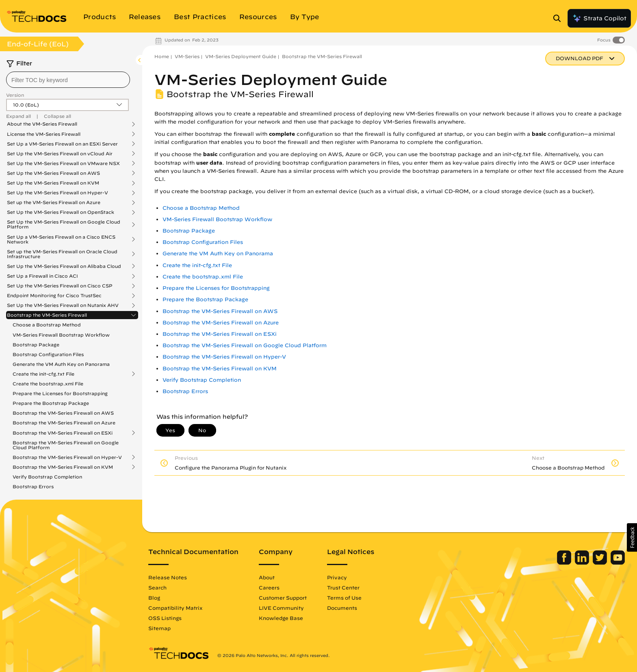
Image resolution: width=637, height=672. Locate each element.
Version (15, 95)
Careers (269, 587)
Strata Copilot (599, 18)
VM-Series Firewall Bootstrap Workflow (61, 335)
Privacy (337, 577)
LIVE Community (281, 608)
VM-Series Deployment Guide (241, 56)
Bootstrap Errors (33, 486)
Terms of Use (344, 598)
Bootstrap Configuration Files (48, 354)
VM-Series (187, 56)
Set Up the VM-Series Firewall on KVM (53, 183)
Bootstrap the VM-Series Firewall (47, 315)
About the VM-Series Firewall (42, 124)
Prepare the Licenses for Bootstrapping (60, 393)
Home (162, 56)
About (267, 577)
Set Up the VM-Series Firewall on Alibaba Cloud (64, 266)
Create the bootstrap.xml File (48, 384)
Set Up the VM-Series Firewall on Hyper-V (57, 193)
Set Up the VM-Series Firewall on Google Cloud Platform (64, 224)
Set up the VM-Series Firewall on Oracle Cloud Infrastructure (62, 254)
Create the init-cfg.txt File (43, 374)
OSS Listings (165, 618)
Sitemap (159, 628)
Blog (154, 598)
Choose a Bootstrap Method (47, 325)
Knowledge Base (281, 618)
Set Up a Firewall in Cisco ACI (42, 276)
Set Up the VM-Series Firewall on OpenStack (61, 212)
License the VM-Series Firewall (44, 134)
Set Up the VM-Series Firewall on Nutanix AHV (63, 305)
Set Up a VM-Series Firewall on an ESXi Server (62, 144)
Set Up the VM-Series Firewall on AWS (53, 173)
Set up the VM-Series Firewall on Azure (54, 202)
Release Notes (168, 577)
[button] (632, 537)
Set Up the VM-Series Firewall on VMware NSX (63, 163)
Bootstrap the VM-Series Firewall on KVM (63, 467)
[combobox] (68, 80)
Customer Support (283, 598)
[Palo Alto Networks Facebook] (565, 563)
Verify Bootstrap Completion (47, 477)
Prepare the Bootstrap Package (51, 403)
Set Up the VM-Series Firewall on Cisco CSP (60, 286)
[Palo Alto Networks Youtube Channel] (618, 563)
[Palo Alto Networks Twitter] (601, 563)
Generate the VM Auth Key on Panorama (61, 364)
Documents (342, 608)
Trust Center (343, 587)
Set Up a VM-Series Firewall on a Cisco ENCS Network (61, 239)
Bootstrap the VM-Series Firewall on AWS (63, 413)
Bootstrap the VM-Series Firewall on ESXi (63, 433)
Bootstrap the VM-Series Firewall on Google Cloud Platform (66, 445)
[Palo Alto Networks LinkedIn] (583, 563)
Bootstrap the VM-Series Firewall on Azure (64, 423)
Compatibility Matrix (175, 608)
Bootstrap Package (36, 345)
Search (157, 587)
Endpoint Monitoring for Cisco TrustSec (54, 296)
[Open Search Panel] (559, 18)
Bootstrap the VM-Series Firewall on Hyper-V (67, 457)
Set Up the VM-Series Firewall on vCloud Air (60, 154)
